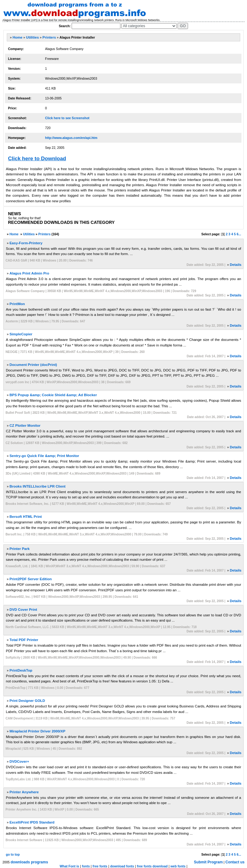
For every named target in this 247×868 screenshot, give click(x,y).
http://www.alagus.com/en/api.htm (71, 138)
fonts (86, 866)
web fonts (178, 866)
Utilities (32, 37)
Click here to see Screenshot (67, 118)
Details (236, 265)
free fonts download (152, 866)
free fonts (100, 866)
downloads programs (29, 862)
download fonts (122, 866)
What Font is (69, 866)
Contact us (235, 862)
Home (18, 37)
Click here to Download (37, 159)
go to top (13, 854)
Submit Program (208, 862)
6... (239, 234)
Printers (49, 37)
